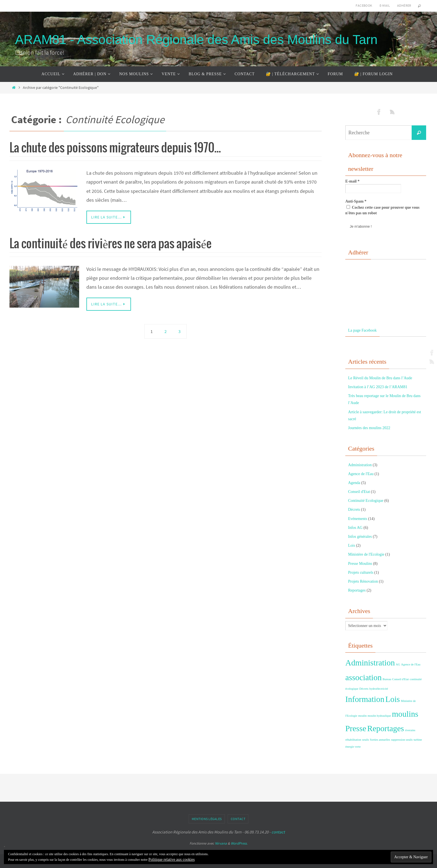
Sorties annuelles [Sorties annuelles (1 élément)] (380, 740)
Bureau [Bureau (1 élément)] (387, 679)
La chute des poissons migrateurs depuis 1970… (115, 148)
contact (278, 832)
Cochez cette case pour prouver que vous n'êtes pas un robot (382, 210)
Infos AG (355, 528)
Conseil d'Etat (359, 492)
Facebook (364, 5)
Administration (360, 465)
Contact (238, 819)
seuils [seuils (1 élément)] (365, 740)
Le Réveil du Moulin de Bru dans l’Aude (380, 378)
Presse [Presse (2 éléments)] (356, 728)
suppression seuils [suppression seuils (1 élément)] (402, 740)
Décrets (354, 510)
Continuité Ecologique (366, 501)
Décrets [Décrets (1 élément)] (364, 689)
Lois (352, 545)
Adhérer (404, 5)
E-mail (385, 5)
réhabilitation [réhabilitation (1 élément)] (353, 740)
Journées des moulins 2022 (369, 428)
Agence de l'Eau (361, 474)
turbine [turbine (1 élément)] (418, 740)
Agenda (354, 483)
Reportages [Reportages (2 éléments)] (385, 728)
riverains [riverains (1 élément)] (410, 730)
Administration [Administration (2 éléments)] (370, 663)
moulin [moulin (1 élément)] (362, 716)
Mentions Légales (207, 819)
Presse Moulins (360, 564)
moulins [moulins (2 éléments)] (405, 714)
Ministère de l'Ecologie (366, 554)
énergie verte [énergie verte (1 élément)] (353, 747)
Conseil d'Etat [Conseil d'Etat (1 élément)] (400, 679)
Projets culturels (361, 572)
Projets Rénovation (363, 581)
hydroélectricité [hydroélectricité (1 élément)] (379, 689)
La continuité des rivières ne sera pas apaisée (111, 244)
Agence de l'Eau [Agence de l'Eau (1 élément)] (411, 664)
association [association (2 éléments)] (363, 677)
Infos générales (360, 537)
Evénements (358, 519)
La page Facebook (362, 330)
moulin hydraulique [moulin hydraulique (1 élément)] (379, 716)
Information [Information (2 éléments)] (365, 699)
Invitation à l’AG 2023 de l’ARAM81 (378, 387)
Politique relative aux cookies (172, 860)
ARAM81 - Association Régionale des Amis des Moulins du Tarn (196, 40)
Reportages (357, 590)
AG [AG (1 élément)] (398, 664)
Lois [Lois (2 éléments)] (393, 699)
